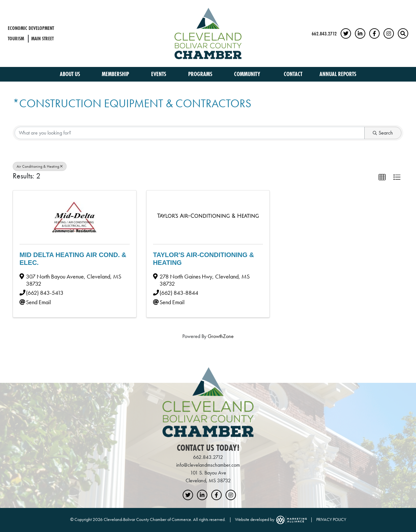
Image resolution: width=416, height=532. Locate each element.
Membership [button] (116, 74)
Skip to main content (0, 5)
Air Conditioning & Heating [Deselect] (40, 166)
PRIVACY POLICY (331, 519)
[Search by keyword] (190, 133)
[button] (382, 177)
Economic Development (31, 28)
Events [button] (159, 74)
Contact (293, 74)
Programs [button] (201, 74)
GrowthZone (221, 336)
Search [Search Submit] (383, 133)
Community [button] (248, 74)
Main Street (42, 39)
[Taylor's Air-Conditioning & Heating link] (208, 216)
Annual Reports (338, 74)
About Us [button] (71, 74)
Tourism (16, 39)
